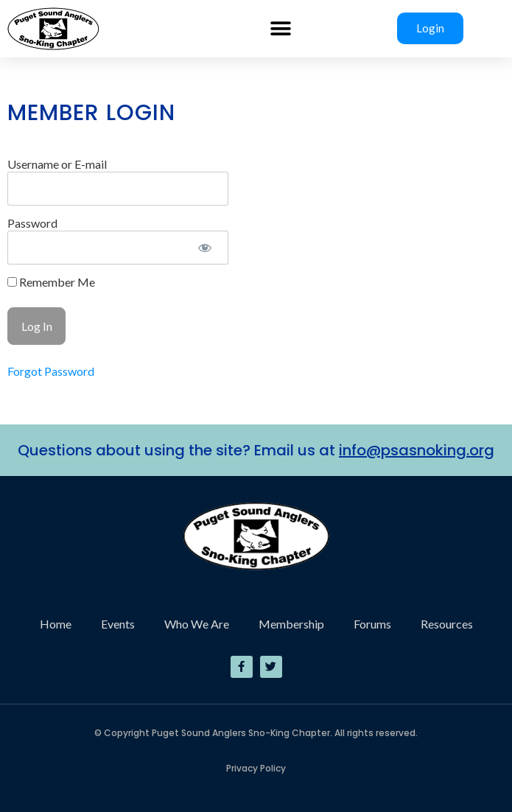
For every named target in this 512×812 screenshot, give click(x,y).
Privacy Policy (256, 768)
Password (32, 223)
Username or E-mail (57, 164)
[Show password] (204, 248)
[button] (281, 28)
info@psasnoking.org (417, 450)
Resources (447, 624)
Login (430, 28)
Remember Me (51, 282)
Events (118, 624)
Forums (372, 624)
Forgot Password (51, 371)
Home (56, 624)
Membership (291, 624)
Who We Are (197, 624)
